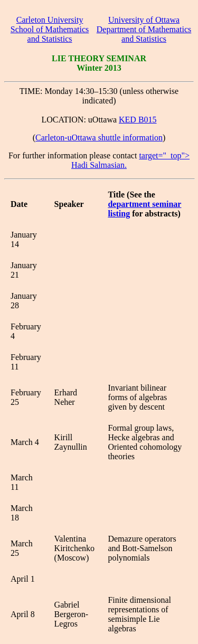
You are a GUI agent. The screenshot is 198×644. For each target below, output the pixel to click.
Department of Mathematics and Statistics (144, 34)
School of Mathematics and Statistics (50, 34)
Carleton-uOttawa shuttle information (99, 138)
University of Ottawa (144, 20)
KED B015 (138, 120)
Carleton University (50, 20)
